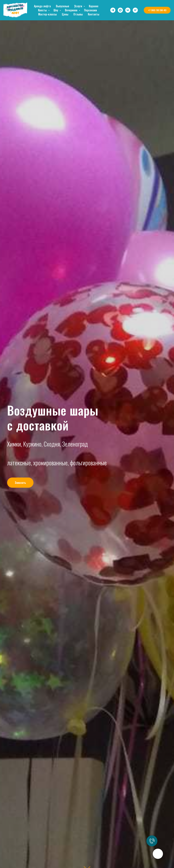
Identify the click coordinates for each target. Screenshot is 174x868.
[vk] (128, 10)
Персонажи (90, 10)
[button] (20, 483)
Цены (65, 14)
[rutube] (135, 10)
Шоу (56, 10)
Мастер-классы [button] (47, 14)
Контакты (94, 14)
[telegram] (113, 10)
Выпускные (63, 6)
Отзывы (78, 14)
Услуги (79, 6)
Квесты (43, 10)
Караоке (94, 6)
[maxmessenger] (120, 10)
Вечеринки (71, 10)
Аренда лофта (42, 6)
